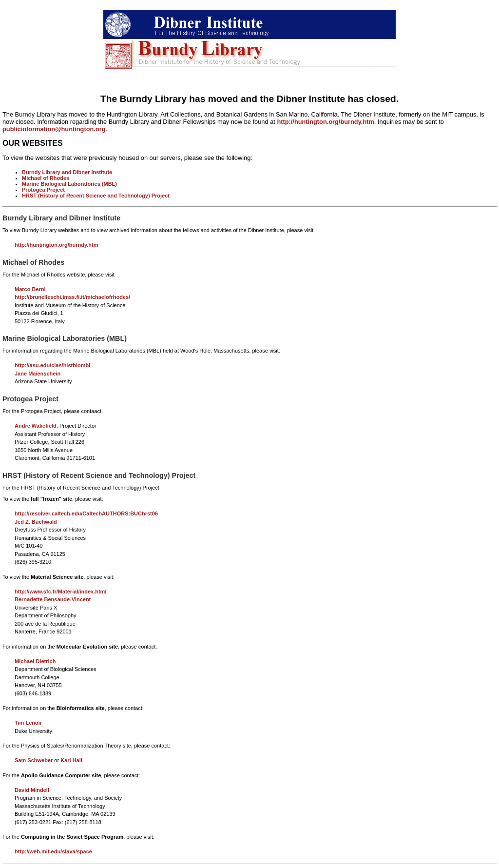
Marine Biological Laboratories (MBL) (69, 184)
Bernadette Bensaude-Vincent (53, 599)
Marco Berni (30, 289)
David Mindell (32, 790)
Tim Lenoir (28, 723)
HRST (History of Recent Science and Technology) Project (96, 196)
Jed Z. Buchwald (36, 522)
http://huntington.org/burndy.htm (325, 122)
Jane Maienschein (38, 374)
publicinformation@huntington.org (54, 129)
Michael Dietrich (35, 661)
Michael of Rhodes (46, 178)
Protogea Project (43, 190)
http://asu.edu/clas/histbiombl (52, 365)
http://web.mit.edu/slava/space (53, 851)
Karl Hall (71, 760)
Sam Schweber (34, 760)
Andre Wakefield (36, 426)
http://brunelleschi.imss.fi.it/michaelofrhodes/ (72, 297)
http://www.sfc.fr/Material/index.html (60, 592)
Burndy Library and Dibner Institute (67, 172)
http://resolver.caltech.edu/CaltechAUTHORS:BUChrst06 (86, 513)
